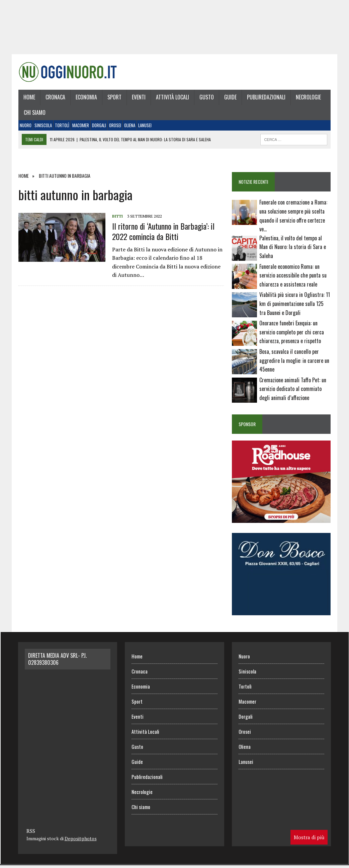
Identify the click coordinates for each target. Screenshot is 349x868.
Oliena (129, 127)
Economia (85, 99)
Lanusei (144, 127)
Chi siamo (34, 114)
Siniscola (42, 127)
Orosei (114, 127)
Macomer (80, 127)
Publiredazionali (265, 99)
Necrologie (307, 99)
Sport (113, 99)
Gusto (206, 99)
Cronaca (54, 99)
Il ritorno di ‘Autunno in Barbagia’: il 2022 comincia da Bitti (162, 233)
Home (28, 99)
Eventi (138, 99)
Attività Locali (171, 99)
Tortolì (61, 127)
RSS (31, 833)
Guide (229, 99)
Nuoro (25, 127)
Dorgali (98, 127)
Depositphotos (81, 841)
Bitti (116, 218)
